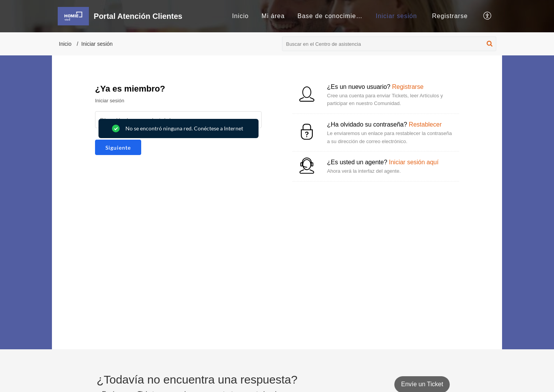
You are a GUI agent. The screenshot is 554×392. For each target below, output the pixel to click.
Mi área (273, 16)
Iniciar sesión (396, 16)
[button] (488, 16)
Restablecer (425, 124)
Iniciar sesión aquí (414, 162)
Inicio (240, 16)
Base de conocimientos (333, 16)
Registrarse (450, 16)
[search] (389, 44)
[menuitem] (240, 16)
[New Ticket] (422, 384)
